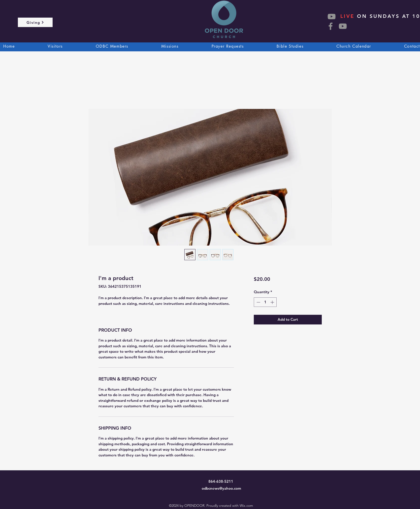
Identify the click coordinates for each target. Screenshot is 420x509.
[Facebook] (331, 26)
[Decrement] (258, 302)
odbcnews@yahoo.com (221, 488)
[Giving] (35, 22)
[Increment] (273, 302)
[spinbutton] (265, 302)
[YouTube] (343, 26)
